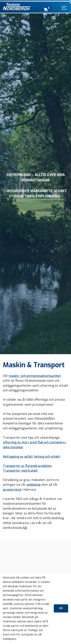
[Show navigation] (64, 7)
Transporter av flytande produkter (27, 466)
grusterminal (12, 490)
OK (61, 608)
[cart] (46, 9)
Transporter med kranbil (20, 471)
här (25, 528)
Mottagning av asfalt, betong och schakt (31, 457)
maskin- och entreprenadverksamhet (35, 376)
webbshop (34, 485)
